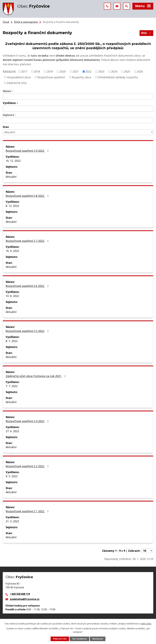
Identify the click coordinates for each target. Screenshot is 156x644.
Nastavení (98, 639)
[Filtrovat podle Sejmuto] (78, 120)
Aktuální (11, 177)
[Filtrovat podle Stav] (78, 132)
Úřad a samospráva (26, 22)
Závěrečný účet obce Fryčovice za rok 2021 (36, 376)
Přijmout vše (60, 639)
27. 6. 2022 (12, 431)
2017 (24, 71)
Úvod (6, 22)
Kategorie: (9, 71)
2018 (37, 71)
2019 (50, 71)
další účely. (146, 624)
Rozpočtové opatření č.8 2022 (28, 196)
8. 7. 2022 (12, 341)
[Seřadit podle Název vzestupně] (13, 90)
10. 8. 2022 (12, 296)
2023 (101, 71)
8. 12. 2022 (12, 206)
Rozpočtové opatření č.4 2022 (28, 421)
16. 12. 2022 (13, 161)
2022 (88, 71)
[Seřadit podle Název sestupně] (13, 92)
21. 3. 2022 (12, 521)
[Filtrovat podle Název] (78, 97)
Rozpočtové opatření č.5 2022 (28, 331)
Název (7, 91)
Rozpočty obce (81, 77)
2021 (76, 71)
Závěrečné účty (17, 83)
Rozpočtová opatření (51, 77)
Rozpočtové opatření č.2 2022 (28, 466)
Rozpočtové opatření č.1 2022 (28, 511)
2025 (127, 71)
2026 (140, 71)
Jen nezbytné (80, 639)
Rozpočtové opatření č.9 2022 (28, 151)
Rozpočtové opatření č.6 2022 (28, 286)
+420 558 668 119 (20, 594)
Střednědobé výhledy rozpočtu (118, 77)
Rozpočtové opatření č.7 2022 (28, 241)
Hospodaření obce (19, 77)
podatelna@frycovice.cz (25, 599)
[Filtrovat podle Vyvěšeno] (78, 109)
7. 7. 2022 (12, 386)
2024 (114, 71)
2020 (63, 71)
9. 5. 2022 (12, 476)
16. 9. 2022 (12, 251)
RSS (146, 33)
